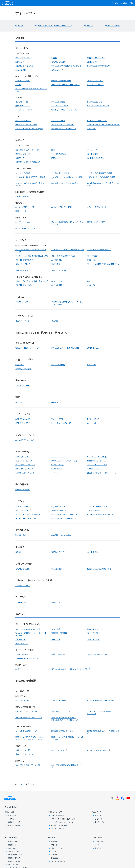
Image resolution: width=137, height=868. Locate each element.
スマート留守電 (93, 510)
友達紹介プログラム (95, 81)
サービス (115, 3)
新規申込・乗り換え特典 (61, 81)
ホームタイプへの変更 (60, 173)
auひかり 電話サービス (25, 207)
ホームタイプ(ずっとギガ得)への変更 (30, 177)
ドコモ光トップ (22, 302)
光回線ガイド (93, 62)
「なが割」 (56, 321)
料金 (53, 150)
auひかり (11, 819)
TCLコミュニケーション (97, 465)
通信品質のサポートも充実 (26, 124)
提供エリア (20, 62)
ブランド (54, 845)
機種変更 (55, 402)
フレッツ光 (12, 848)
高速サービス (21, 211)
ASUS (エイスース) (59, 457)
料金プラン (20, 365)
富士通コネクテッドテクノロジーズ (101, 473)
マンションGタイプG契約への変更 (101, 177)
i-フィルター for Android (27, 518)
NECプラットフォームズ (25, 465)
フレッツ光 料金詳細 (99, 250)
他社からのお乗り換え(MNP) (99, 569)
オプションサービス (23, 154)
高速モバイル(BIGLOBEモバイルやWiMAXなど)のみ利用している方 (30, 738)
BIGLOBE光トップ (23, 58)
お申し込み (57, 70)
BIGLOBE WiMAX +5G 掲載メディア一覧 (67, 766)
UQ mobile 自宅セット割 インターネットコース (31, 90)
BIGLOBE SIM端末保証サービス (100, 514)
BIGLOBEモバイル (14, 822)
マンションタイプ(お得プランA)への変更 (67, 178)
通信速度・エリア (94, 348)
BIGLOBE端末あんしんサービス (66, 514)
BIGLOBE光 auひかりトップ (27, 150)
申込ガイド (20, 552)
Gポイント (91, 129)
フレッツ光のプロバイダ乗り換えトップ (31, 281)
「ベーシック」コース (24, 754)
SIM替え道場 (21, 602)
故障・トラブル (22, 643)
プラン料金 (56, 629)
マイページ (99, 842)
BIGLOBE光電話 (58, 102)
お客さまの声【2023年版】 (63, 124)
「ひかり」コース (23, 321)
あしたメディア (100, 822)
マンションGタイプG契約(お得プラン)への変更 (31, 184)
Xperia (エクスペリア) (25, 473)
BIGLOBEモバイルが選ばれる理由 (65, 348)
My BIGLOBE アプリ (61, 506)
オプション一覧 (22, 102)
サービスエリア (93, 633)
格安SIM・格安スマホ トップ (27, 348)
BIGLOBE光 (12, 816)
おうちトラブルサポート (97, 207)
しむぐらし (99, 819)
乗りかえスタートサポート (98, 222)
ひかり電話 (56, 264)
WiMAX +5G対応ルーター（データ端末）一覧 (31, 634)
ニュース (54, 851)
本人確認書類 (57, 569)
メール (97, 845)
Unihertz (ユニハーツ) (25, 469)
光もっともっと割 (59, 270)
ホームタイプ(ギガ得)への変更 (100, 173)
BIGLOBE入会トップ (24, 700)
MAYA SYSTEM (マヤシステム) (64, 461)
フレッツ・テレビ (23, 264)
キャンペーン (93, 150)
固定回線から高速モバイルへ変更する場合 (103, 732)
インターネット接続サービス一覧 (101, 700)
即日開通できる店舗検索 (61, 535)
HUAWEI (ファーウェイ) (97, 457)
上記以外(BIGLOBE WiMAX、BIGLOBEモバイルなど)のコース (65, 719)
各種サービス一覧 (23, 750)
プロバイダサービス (15, 851)
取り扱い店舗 (21, 535)
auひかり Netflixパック (25, 228)
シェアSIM (92, 365)
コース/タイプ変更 (23, 173)
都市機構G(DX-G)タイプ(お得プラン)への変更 (103, 184)
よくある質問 (21, 70)
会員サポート (100, 848)
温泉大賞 (98, 816)
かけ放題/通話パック (60, 510)
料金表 (54, 58)
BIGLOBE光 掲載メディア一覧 (28, 765)
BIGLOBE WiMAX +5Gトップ (28, 629)
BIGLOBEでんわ (23, 510)
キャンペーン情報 (59, 700)
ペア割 (18, 85)
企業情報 (124, 3)
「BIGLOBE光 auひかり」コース (29, 718)
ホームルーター (22, 654)
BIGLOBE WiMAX (14, 825)
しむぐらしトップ (23, 586)
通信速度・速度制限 (59, 633)
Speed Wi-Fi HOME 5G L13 (27, 658)
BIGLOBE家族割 (58, 365)
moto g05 (91, 423)
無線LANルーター (23, 106)
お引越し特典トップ (23, 196)
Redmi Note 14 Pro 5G (61, 423)
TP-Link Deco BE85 (24, 110)
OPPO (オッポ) (58, 465)
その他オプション (58, 829)
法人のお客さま (11, 837)
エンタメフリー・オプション (99, 506)
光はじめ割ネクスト (23, 270)
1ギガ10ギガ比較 (58, 121)
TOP (21, 784)
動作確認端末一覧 (23, 490)
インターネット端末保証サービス (63, 819)
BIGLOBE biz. (13, 842)
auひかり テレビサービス (62, 207)
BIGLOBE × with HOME (99, 750)
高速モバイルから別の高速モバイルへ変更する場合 (67, 738)
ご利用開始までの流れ (24, 260)
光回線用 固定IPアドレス (16, 855)
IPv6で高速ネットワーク (97, 121)
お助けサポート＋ (58, 816)
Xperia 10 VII (57, 419)
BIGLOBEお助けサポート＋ (64, 518)
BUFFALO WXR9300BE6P (98, 106)
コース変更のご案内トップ (26, 731)
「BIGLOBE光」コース (61, 711)
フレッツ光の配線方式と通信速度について (103, 265)
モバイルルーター (59, 654)
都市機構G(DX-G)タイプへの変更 (65, 183)
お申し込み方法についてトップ (28, 711)
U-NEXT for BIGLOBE (59, 825)
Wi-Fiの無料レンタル (96, 158)
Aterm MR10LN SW (25, 440)
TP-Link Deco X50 (59, 106)
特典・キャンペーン (95, 629)
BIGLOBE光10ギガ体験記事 (99, 66)
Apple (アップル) (22, 457)
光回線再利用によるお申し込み (64, 129)
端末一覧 (19, 402)
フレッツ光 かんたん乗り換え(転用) (30, 129)
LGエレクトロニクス (24, 461)
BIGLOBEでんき (59, 750)
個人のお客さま (11, 807)
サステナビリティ (58, 848)
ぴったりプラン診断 (23, 369)
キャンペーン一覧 (23, 81)
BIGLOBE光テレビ (95, 102)
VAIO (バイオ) (57, 469)
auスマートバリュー (95, 85)
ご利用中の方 (97, 837)
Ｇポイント (56, 602)
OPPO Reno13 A (23, 423)
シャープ (55, 473)
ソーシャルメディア (58, 861)
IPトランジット (13, 864)
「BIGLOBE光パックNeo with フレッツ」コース (103, 712)
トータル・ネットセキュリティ (62, 822)
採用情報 (54, 855)
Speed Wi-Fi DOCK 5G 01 (98, 654)
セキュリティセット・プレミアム (65, 110)
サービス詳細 (93, 256)
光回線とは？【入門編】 (25, 66)
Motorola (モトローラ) (97, 461)
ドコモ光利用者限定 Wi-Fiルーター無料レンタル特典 (67, 303)
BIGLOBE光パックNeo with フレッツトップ (31, 251)
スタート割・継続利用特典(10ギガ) (66, 85)
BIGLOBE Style (57, 858)
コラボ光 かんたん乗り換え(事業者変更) (103, 124)
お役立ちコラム (93, 639)
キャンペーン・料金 (68, 250)
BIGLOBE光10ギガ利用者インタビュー (67, 66)
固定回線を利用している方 (62, 731)
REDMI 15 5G (93, 419)
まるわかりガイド (59, 552)
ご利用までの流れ (59, 62)
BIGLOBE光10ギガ (23, 121)
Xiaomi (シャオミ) (95, 469)
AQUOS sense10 (23, 419)
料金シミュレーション (96, 58)
